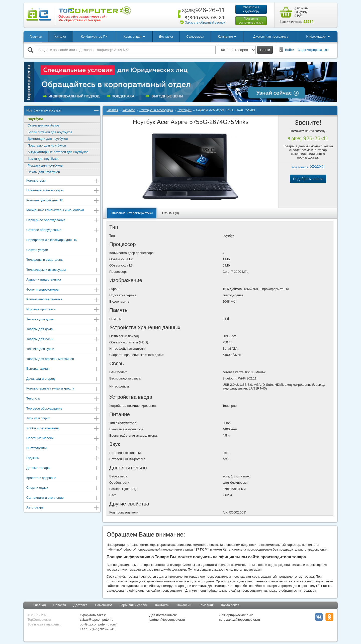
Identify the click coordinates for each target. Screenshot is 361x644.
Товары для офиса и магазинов (63, 359)
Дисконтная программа (271, 36)
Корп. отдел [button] (134, 36)
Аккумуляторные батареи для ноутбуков (58, 152)
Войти (290, 50)
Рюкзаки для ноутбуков (45, 165)
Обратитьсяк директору (251, 9)
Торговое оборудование (63, 409)
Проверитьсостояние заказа (251, 21)
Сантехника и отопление (63, 498)
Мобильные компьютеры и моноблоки (63, 211)
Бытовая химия (63, 369)
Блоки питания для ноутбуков (50, 132)
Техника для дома (63, 320)
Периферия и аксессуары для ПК (63, 240)
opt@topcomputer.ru (95, 624)
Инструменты (63, 448)
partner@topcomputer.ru (167, 620)
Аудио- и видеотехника (63, 280)
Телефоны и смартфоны (63, 260)
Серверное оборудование (63, 221)
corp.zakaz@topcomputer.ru (240, 620)
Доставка (166, 36)
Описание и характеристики (132, 213)
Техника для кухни (63, 349)
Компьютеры (63, 181)
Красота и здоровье (63, 478)
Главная (36, 36)
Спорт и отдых (63, 488)
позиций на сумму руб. (302, 12)
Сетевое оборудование (63, 230)
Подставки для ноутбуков (47, 145)
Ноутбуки (35, 119)
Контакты (162, 605)
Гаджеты (63, 458)
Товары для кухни (63, 340)
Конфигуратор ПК (94, 36)
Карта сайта (230, 605)
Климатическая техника (63, 300)
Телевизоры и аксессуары (63, 270)
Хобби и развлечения (63, 429)
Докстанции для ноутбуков (48, 139)
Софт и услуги (63, 250)
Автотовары (63, 508)
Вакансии (184, 605)
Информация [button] (318, 36)
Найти (265, 50)
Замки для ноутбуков (43, 159)
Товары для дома (63, 330)
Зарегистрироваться (313, 50)
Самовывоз (195, 36)
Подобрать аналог (308, 179)
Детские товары (63, 468)
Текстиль (63, 399)
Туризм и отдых (63, 419)
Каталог (60, 36)
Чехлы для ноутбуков (44, 172)
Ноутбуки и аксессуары (63, 111)
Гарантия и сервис (134, 605)
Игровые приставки (63, 310)
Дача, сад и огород (63, 379)
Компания (206, 605)
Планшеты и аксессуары (63, 191)
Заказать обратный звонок (205, 22)
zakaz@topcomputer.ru (97, 620)
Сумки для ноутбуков (43, 125)
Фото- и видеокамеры (63, 290)
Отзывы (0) (170, 213)
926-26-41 (203, 10)
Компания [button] (227, 36)
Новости (59, 605)
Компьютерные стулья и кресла (63, 389)
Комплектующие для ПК (63, 201)
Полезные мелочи (63, 438)
